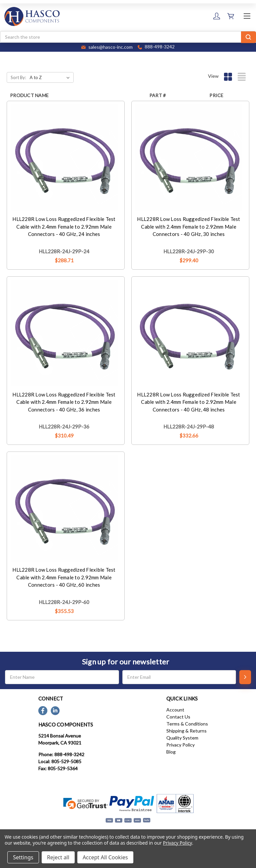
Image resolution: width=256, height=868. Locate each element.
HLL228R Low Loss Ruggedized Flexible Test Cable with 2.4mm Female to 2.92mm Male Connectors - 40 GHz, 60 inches (64, 577)
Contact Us (178, 717)
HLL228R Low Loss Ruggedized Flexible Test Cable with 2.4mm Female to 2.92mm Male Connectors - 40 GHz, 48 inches (188, 402)
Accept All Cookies (105, 857)
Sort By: (18, 77)
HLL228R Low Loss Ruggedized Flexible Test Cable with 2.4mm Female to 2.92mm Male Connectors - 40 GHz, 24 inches (64, 226)
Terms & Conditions (187, 724)
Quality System (182, 738)
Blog (171, 752)
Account (175, 710)
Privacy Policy (180, 745)
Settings (23, 857)
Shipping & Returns (186, 731)
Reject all (58, 857)
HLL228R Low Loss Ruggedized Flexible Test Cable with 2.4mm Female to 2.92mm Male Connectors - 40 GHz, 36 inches (64, 402)
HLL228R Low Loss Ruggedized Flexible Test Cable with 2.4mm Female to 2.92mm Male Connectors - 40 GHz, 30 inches (188, 226)
